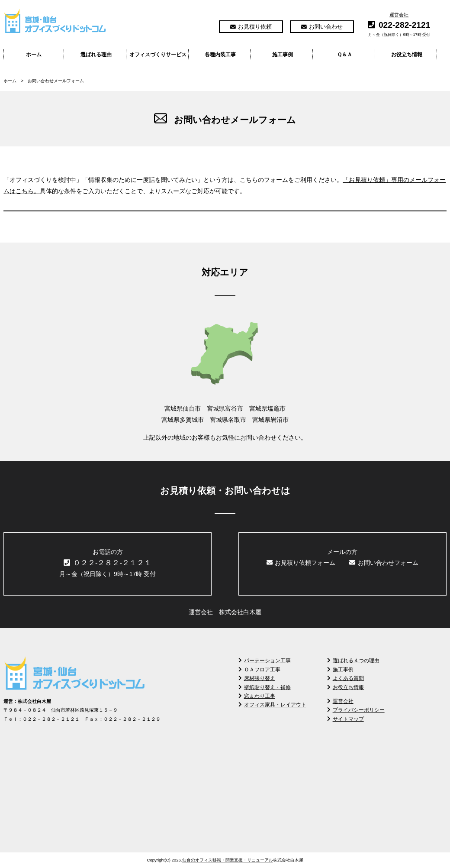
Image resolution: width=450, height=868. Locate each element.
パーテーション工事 (265, 661)
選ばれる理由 (96, 55)
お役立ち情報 (407, 55)
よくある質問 (346, 678)
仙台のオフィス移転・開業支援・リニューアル (228, 860)
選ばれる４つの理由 (353, 661)
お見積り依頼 (251, 27)
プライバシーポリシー (356, 710)
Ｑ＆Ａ (345, 55)
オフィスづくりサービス (158, 55)
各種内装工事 (220, 55)
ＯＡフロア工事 (259, 670)
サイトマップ (346, 719)
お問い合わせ (322, 27)
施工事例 (283, 55)
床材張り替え (257, 678)
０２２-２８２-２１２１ (108, 563)
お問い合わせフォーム (384, 563)
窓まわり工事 (257, 696)
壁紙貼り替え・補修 (265, 687)
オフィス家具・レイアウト (272, 705)
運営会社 (399, 15)
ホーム (34, 55)
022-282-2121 (405, 25)
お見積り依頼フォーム (301, 563)
